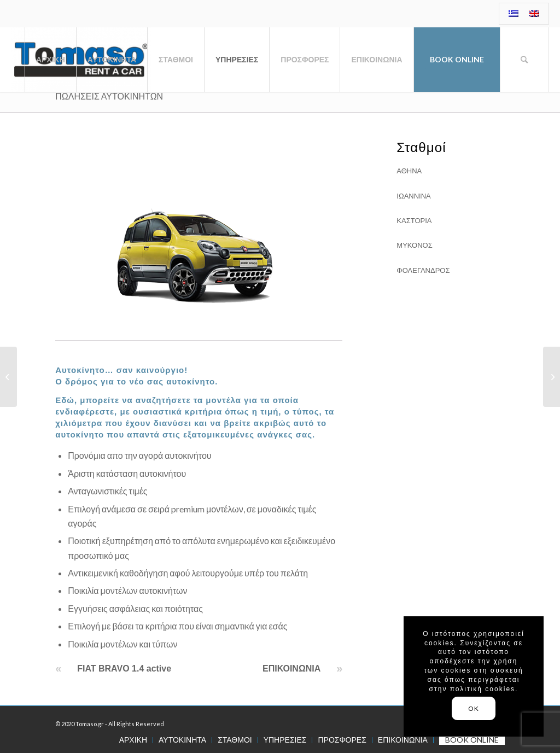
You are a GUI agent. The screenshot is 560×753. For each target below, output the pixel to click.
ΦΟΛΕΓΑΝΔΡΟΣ (423, 270)
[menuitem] (514, 14)
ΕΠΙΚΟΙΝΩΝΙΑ (291, 669)
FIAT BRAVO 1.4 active (124, 669)
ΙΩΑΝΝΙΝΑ (413, 196)
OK (473, 708)
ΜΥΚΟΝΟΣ (414, 245)
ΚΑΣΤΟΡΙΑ (414, 220)
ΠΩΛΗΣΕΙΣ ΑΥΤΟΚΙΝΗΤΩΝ (109, 96)
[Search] (524, 60)
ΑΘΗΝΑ (409, 171)
